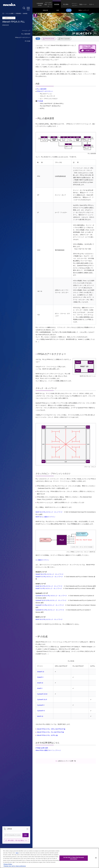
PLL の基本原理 (41, 89)
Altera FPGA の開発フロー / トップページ (48, 750)
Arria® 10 (40, 683)
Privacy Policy (8, 864)
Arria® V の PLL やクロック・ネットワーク (49, 588)
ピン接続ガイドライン (42, 560)
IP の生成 (40, 101)
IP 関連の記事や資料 (42, 748)
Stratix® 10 (41, 672)
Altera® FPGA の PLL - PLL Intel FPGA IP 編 (50, 732)
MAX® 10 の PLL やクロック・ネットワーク (49, 512)
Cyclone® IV (41, 711)
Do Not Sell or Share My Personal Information (74, 858)
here (17, 853)
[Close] (96, 858)
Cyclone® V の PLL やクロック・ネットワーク (50, 605)
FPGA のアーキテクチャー (45, 91)
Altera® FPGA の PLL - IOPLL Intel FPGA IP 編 (51, 729)
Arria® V (40, 688)
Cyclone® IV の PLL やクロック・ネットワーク (50, 610)
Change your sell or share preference (15, 866)
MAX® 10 (40, 716)
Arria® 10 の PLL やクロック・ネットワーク (49, 586)
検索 (26, 835)
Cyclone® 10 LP (42, 700)
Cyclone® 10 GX (42, 694)
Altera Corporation (65, 39)
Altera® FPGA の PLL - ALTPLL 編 (47, 735)
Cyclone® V (41, 705)
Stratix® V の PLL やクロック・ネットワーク (49, 577)
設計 (38, 39)
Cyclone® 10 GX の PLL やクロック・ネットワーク (51, 596)
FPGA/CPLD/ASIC (50, 39)
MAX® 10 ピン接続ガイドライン (45, 517)
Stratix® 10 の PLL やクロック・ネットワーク (49, 574)
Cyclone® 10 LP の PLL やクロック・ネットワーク (51, 600)
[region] (49, 858)
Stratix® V (40, 677)
